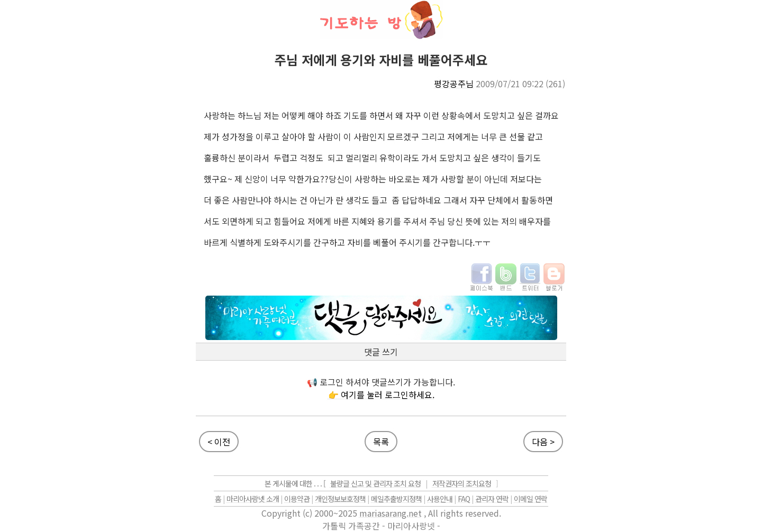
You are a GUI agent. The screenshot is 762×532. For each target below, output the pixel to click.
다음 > (543, 442)
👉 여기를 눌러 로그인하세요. (381, 395)
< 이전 (219, 442)
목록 (381, 442)
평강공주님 (454, 84)
